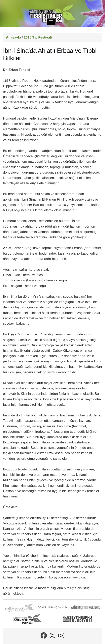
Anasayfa (14, 37)
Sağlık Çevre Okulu (19, 607)
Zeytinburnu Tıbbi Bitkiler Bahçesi (52, 14)
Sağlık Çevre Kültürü (86, 607)
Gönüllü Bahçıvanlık (52, 607)
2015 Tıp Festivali (38, 37)
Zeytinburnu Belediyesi (77, 619)
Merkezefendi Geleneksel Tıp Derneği (28, 619)
